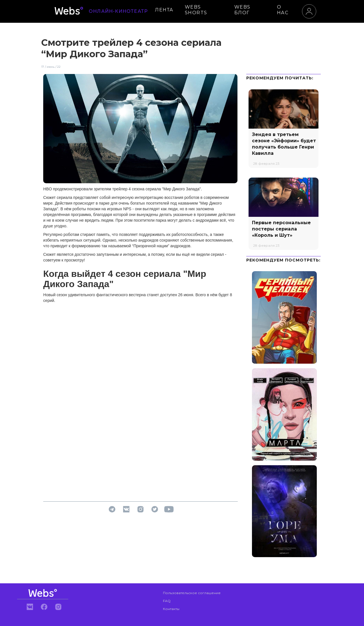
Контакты (171, 609)
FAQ (167, 601)
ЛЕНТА (164, 10)
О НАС (283, 10)
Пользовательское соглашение (192, 593)
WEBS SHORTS (196, 10)
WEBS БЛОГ (242, 10)
